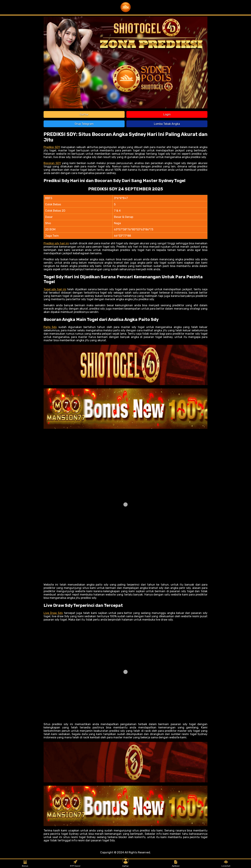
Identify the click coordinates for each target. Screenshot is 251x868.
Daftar (84, 114)
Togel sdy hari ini (55, 289)
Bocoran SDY (52, 163)
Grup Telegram (84, 124)
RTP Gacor (75, 864)
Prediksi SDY (52, 147)
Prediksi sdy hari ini (56, 243)
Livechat (226, 864)
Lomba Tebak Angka (167, 124)
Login (167, 114)
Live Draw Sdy (53, 613)
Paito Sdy (50, 327)
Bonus (25, 864)
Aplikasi (176, 864)
